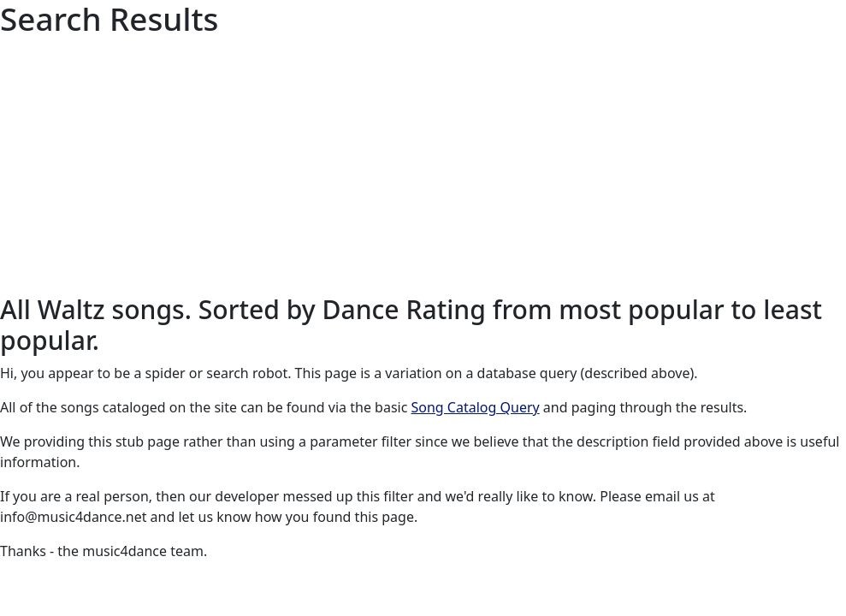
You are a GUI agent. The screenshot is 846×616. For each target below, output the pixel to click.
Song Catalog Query (476, 407)
